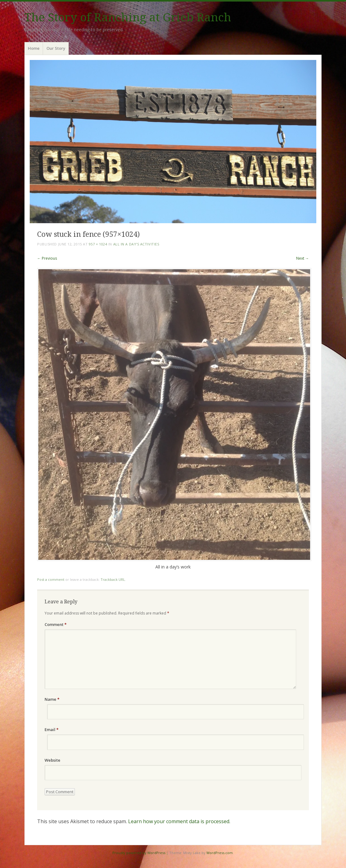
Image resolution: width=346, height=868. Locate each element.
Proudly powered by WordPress (139, 853)
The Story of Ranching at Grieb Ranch (128, 17)
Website (52, 760)
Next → (303, 258)
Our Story (56, 48)
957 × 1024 (98, 244)
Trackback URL (113, 579)
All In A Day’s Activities (136, 244)
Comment (56, 624)
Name (52, 699)
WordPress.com (220, 853)
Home (34, 48)
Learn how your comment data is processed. (179, 821)
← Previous (47, 258)
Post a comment (51, 579)
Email (52, 730)
